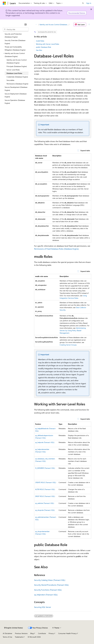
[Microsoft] (4, 3)
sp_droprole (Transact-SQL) (45, 510)
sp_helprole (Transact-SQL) (45, 442)
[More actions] (89, 25)
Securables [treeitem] (10, 80)
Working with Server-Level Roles (48, 44)
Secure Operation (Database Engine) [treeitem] (15, 102)
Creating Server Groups (68, 345)
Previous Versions (21, 633)
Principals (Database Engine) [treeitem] (17, 66)
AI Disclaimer (8, 633)
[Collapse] (26, 24)
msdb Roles (40, 41)
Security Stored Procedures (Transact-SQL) (51, 585)
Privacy (51, 633)
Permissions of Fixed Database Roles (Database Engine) (56, 249)
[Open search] (83, 3)
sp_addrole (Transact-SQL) (45, 503)
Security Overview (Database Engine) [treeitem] (15, 42)
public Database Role (43, 47)
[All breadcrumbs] (36, 25)
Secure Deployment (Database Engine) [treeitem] (16, 95)
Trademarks (19, 637)
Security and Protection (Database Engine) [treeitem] (13, 35)
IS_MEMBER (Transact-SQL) (45, 468)
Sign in (89, 3)
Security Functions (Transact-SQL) (48, 590)
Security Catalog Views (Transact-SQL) (50, 580)
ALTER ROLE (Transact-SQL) (45, 489)
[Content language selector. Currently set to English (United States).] (14, 628)
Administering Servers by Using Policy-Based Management (73, 330)
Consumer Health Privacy (67, 633)
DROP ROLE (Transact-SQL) (45, 496)
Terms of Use (7, 637)
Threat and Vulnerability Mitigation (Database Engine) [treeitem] (15, 48)
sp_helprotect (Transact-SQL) (46, 595)
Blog (32, 633)
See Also (39, 50)
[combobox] (16, 29)
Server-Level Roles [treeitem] (13, 70)
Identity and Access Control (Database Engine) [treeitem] (17, 61)
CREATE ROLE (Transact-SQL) (46, 482)
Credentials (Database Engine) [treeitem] (17, 77)
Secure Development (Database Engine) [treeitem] (16, 89)
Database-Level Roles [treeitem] (14, 73)
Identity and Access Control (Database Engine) (54, 24)
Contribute (42, 633)
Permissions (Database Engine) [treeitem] (17, 84)
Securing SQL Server (43, 607)
